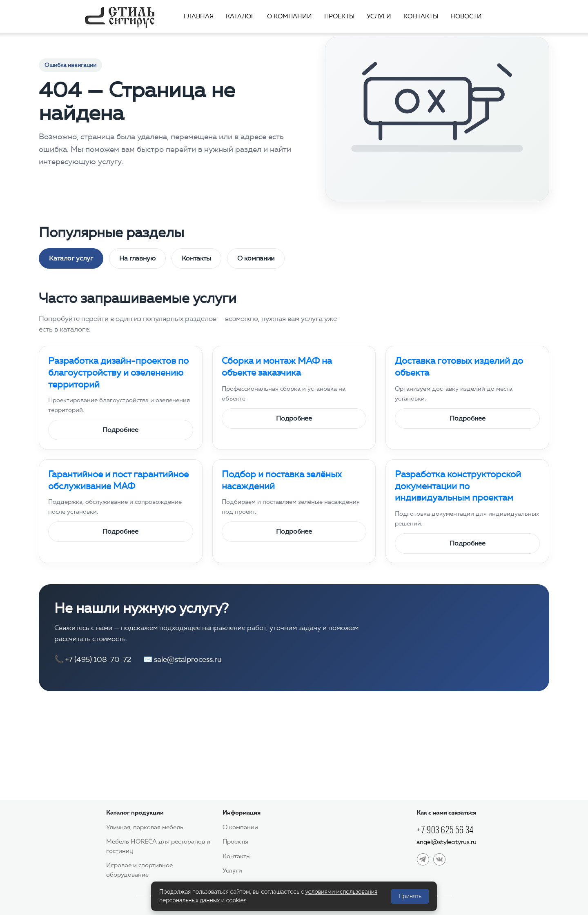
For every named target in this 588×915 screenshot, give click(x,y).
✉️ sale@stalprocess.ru (183, 659)
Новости (466, 16)
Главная (199, 16)
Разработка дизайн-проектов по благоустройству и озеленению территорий (118, 372)
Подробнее (120, 430)
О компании (290, 16)
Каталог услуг (71, 258)
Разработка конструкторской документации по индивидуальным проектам (458, 486)
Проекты (339, 16)
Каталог (240, 16)
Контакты (421, 16)
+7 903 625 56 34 (445, 830)
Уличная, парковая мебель (145, 827)
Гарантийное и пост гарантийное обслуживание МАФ (118, 480)
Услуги (379, 16)
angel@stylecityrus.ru (447, 842)
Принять (410, 896)
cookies (236, 900)
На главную (137, 258)
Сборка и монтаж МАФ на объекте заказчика (277, 367)
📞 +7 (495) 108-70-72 (93, 659)
